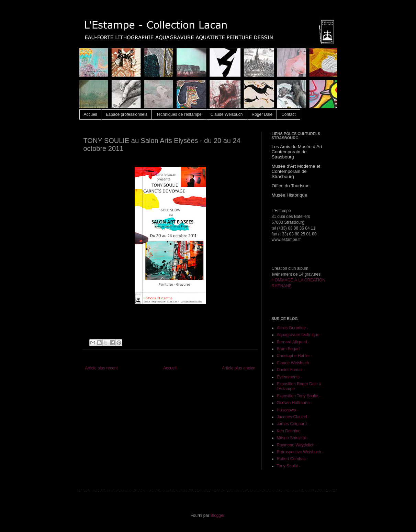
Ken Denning (289, 431)
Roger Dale (262, 114)
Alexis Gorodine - (293, 328)
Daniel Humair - (291, 370)
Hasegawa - (288, 410)
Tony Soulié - (289, 466)
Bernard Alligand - (293, 342)
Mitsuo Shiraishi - (293, 438)
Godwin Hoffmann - (295, 403)
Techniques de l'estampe (179, 114)
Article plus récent (102, 368)
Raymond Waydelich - (297, 445)
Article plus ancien (239, 368)
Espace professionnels (127, 114)
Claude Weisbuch (227, 114)
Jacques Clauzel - (293, 417)
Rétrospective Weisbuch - (300, 452)
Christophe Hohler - (295, 356)
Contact (288, 114)
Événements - (290, 377)
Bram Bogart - (290, 349)
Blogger (217, 516)
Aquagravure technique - (299, 335)
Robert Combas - (293, 459)
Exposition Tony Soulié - (299, 396)
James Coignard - (293, 424)
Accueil (91, 114)
